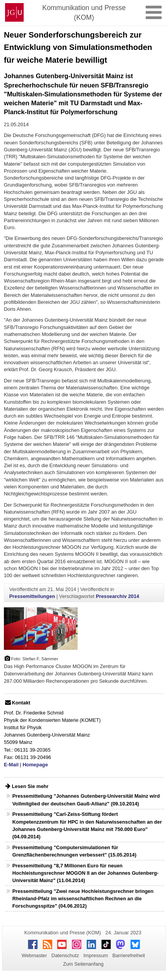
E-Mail (11, 765)
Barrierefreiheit (129, 955)
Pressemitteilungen (32, 596)
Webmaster (34, 955)
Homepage (35, 765)
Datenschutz (65, 955)
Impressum (96, 955)
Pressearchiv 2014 (118, 596)
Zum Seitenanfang (83, 964)
